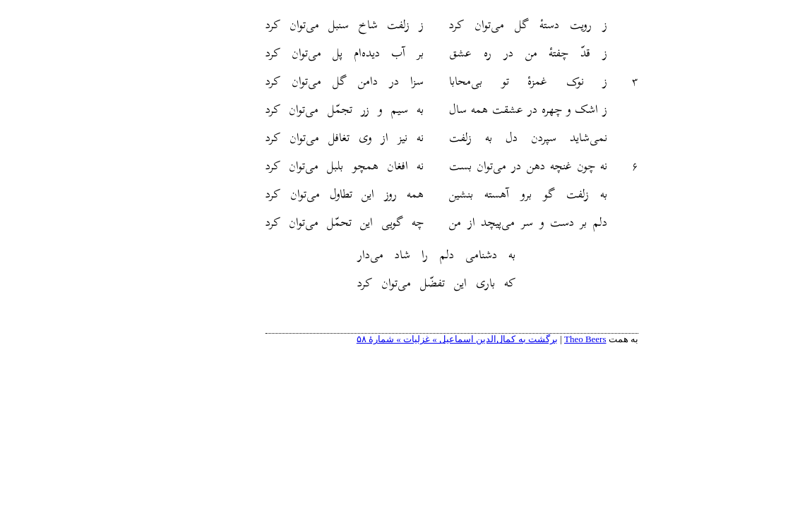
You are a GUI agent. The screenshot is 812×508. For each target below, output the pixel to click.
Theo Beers (539, 339)
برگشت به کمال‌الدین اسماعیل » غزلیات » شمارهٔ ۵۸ (411, 339)
